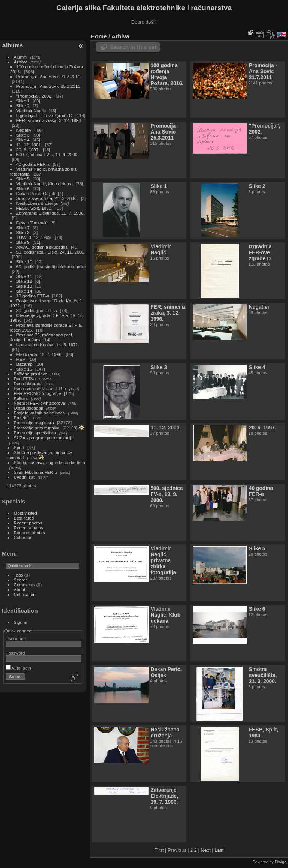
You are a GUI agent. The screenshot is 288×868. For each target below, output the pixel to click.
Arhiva (21, 62)
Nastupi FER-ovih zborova (40, 403)
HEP (21, 359)
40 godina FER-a (33, 164)
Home (99, 36)
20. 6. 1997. (28, 149)
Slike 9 (23, 242)
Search (21, 580)
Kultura (21, 398)
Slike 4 (23, 140)
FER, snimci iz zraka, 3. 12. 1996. (49, 120)
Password (15, 653)
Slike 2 (23, 106)
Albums (12, 45)
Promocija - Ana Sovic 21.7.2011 (49, 76)
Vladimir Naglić (31, 110)
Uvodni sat (24, 477)
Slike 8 (23, 232)
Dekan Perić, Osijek (36, 193)
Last (219, 850)
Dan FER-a (25, 379)
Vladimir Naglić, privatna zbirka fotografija (163, 560)
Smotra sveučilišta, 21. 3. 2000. (47, 198)
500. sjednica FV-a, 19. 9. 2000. (48, 154)
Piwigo (281, 862)
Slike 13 (24, 286)
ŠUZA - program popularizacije (44, 438)
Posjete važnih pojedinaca (40, 413)
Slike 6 (23, 188)
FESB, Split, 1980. (34, 208)
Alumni (21, 57)
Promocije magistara (34, 423)
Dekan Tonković (32, 223)
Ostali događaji (28, 408)
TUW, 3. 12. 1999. (34, 237)
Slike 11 (24, 276)
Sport (19, 447)
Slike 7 (23, 228)
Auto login (18, 668)
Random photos (29, 532)
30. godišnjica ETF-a (37, 310)
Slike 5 (23, 179)
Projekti (21, 418)
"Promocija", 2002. (35, 96)
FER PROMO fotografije (37, 393)
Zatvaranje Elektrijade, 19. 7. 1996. (51, 213)
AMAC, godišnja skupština (42, 247)
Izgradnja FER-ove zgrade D (44, 115)
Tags (19, 575)
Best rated (24, 518)
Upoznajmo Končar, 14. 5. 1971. (48, 345)
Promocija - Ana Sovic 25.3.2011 (49, 86)
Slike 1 (23, 101)
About (20, 589)
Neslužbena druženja (37, 203)
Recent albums (28, 528)
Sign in (21, 622)
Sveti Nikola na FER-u (36, 472)
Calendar (23, 537)
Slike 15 (24, 369)
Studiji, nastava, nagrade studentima (49, 462)
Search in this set (133, 47)
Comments (25, 585)
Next (205, 850)
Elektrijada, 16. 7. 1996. (40, 354)
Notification (25, 594)
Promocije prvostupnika (37, 428)
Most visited (25, 513)
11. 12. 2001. (29, 145)
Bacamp (25, 364)
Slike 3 (23, 135)
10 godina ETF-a (33, 296)
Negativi (25, 130)
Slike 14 (24, 291)
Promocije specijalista (35, 433)
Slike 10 (24, 262)
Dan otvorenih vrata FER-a (40, 388)
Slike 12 (24, 281)
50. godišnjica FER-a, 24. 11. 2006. (51, 252)
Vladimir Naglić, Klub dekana (45, 184)
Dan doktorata (28, 384)
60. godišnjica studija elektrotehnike (51, 267)
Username (16, 639)
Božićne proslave (31, 374)
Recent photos (28, 523)
